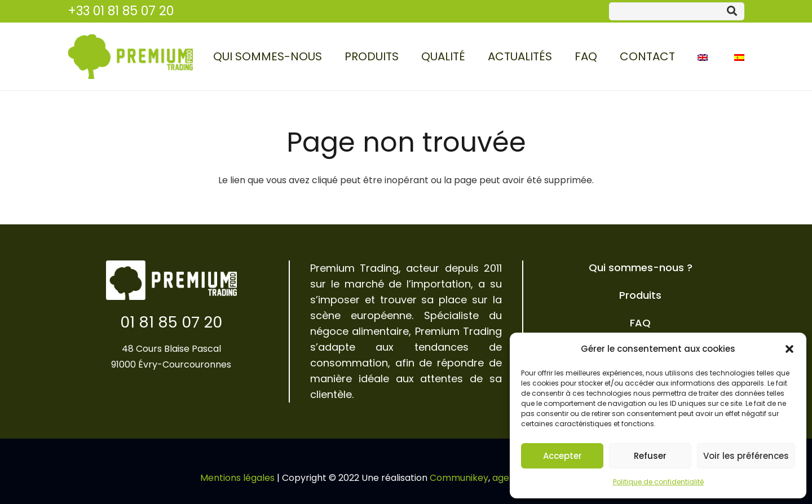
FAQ (640, 323)
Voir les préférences (746, 456)
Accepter (562, 456)
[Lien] (130, 56)
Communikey (459, 478)
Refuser (650, 456)
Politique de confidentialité (658, 482)
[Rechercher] (732, 11)
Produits (640, 295)
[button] (789, 349)
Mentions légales (237, 478)
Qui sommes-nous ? (641, 268)
